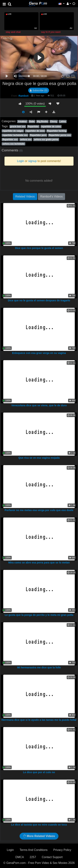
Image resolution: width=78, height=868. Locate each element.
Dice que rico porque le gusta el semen (39, 248)
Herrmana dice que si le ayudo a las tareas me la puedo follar (39, 720)
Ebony (54, 122)
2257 (33, 857)
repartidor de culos (51, 127)
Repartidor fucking (57, 131)
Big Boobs (42, 122)
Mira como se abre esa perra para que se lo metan (39, 563)
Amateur (22, 122)
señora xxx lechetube (13, 144)
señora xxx (26, 140)
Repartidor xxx (10, 140)
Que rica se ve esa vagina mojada (39, 458)
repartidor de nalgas (13, 131)
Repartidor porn (38, 135)
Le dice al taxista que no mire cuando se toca (39, 825)
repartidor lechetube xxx (15, 135)
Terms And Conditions (34, 850)
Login (10, 850)
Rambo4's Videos (51, 196)
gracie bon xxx (18, 127)
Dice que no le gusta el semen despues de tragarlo (39, 300)
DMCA (20, 857)
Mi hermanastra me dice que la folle (39, 667)
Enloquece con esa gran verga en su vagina (39, 353)
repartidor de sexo (35, 131)
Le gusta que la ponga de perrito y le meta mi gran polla (39, 615)
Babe (32, 122)
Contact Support (52, 857)
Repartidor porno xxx (60, 135)
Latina (63, 122)
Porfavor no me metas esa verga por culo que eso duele (39, 510)
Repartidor (33, 127)
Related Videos (25, 196)
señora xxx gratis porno (46, 140)
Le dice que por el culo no (39, 772)
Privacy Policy (62, 850)
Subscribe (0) (39, 90)
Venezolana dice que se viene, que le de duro (39, 405)
